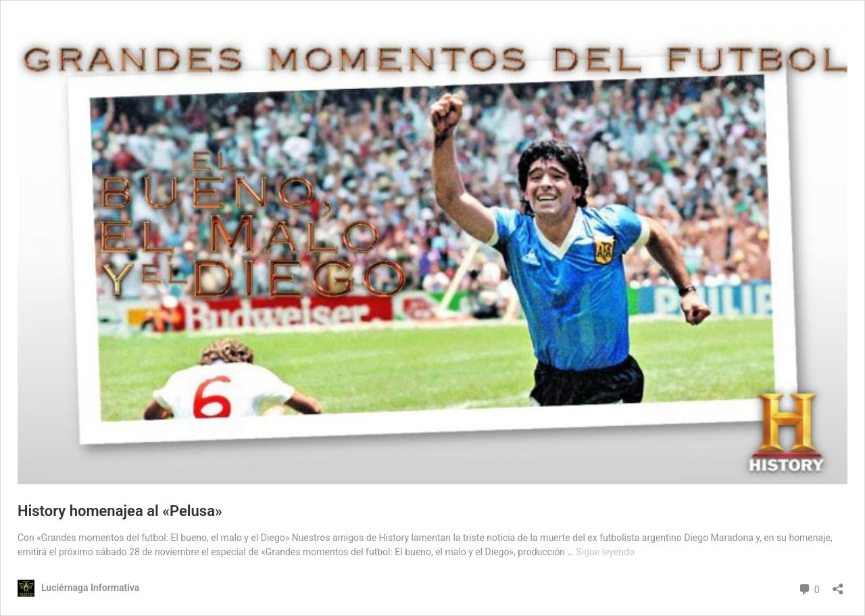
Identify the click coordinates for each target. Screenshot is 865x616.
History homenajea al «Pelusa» (120, 511)
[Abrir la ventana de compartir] (838, 585)
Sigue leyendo (605, 552)
